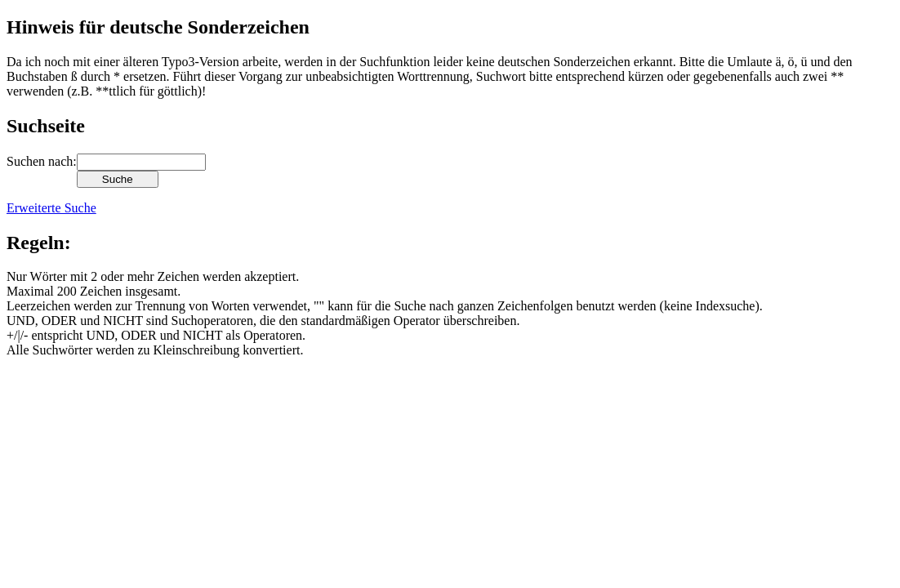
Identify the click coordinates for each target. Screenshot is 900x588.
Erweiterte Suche (51, 208)
